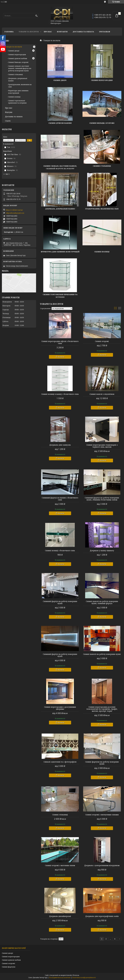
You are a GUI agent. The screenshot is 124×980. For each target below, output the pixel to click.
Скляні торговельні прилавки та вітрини (17, 102)
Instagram (105, 32)
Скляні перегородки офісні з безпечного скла (60, 342)
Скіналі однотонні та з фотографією (60, 762)
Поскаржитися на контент (60, 978)
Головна (9, 32)
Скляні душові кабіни (60, 123)
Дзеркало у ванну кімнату (102, 551)
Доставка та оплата (83, 32)
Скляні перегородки (102, 80)
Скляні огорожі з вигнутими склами (102, 815)
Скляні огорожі (102, 341)
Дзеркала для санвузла (60, 445)
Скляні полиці (102, 252)
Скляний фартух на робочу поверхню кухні (60, 602)
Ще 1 (8, 174)
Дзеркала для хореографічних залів (102, 916)
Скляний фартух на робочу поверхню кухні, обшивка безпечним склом (102, 499)
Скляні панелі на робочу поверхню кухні (102, 654)
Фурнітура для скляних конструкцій (60, 252)
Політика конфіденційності (84, 978)
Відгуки (9, 112)
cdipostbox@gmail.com (15, 213)
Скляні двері (60, 80)
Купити (61, 357)
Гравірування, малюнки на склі (102, 209)
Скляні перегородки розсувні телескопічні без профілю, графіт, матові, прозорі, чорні (102, 709)
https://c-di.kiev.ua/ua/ (14, 210)
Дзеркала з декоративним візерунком (102, 865)
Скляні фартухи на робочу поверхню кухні (102, 763)
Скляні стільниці (102, 166)
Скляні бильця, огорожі (102, 123)
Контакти (62, 32)
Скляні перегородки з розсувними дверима (60, 708)
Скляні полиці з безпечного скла (60, 551)
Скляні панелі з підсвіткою (102, 394)
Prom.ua (76, 975)
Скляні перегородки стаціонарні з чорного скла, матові (102, 446)
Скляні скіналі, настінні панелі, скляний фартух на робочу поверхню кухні (60, 169)
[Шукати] (36, 16)
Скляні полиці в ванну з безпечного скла (60, 394)
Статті (8, 121)
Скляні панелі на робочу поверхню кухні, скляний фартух (102, 602)
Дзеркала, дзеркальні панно (60, 209)
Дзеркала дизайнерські (60, 916)
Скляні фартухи (9, 967)
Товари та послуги (29, 32)
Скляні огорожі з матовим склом (60, 865)
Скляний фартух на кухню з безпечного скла (60, 499)
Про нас (48, 32)
